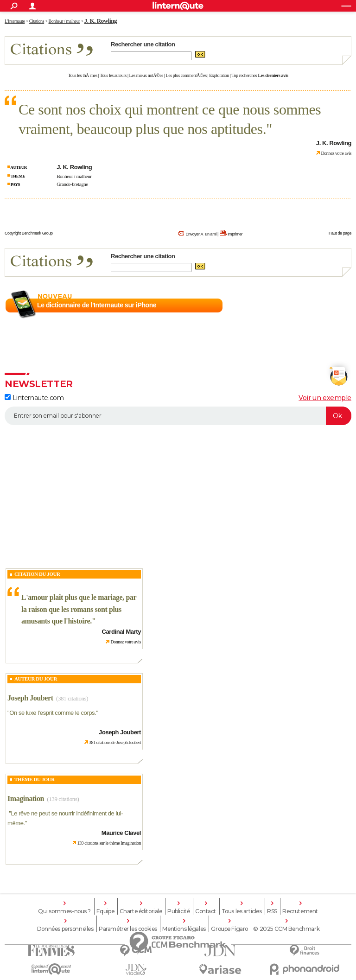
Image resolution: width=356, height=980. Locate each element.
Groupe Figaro (229, 929)
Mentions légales (184, 929)
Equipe (105, 911)
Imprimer (235, 234)
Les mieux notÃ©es (146, 75)
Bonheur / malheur (74, 176)
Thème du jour (35, 779)
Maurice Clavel (121, 833)
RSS (272, 911)
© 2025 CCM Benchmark (286, 929)
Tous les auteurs (113, 75)
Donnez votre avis (336, 153)
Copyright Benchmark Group (29, 233)
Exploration (219, 75)
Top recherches (245, 75)
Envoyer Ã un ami (201, 234)
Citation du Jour (37, 574)
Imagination (26, 799)
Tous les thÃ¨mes (83, 75)
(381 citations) (72, 698)
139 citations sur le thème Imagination (109, 843)
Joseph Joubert (30, 698)
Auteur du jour (36, 679)
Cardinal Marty (121, 632)
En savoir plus (331, 305)
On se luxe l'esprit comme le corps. (53, 713)
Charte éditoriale (141, 911)
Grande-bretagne (72, 184)
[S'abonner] (178, 416)
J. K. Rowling (101, 21)
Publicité (178, 911)
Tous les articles (242, 911)
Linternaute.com (34, 398)
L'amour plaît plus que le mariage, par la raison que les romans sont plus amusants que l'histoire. (79, 609)
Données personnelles (65, 929)
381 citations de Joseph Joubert (115, 742)
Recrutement (300, 911)
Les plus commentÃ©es (186, 75)
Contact (206, 911)
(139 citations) (63, 799)
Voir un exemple (325, 398)
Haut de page (340, 233)
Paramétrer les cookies (128, 929)
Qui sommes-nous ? (64, 911)
